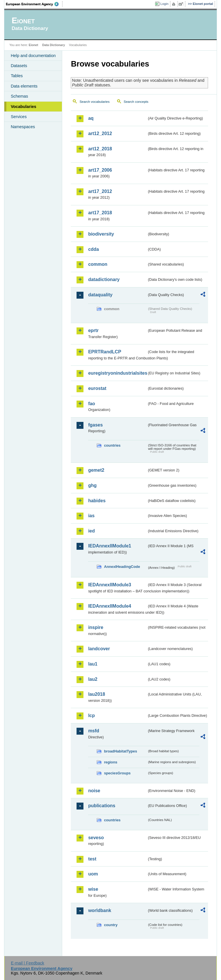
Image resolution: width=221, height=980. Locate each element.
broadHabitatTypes (120, 751)
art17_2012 (100, 191)
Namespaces (23, 127)
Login (164, 4)
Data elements (24, 86)
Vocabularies (23, 107)
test (92, 859)
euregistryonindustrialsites (117, 373)
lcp (91, 715)
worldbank (100, 910)
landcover (99, 649)
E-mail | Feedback (28, 963)
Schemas (19, 96)
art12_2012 (100, 133)
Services (19, 117)
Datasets (19, 66)
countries (112, 445)
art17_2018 (100, 213)
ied (91, 531)
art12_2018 (100, 149)
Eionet (34, 45)
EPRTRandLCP (105, 352)
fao (92, 404)
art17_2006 (100, 170)
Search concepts (136, 102)
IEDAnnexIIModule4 (109, 606)
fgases (95, 425)
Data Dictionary (54, 45)
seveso (96, 838)
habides (97, 501)
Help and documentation (33, 56)
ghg (92, 485)
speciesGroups (117, 773)
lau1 (93, 664)
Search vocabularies (94, 102)
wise (93, 889)
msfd (94, 731)
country (111, 925)
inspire (96, 627)
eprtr (93, 330)
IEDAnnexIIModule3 (109, 585)
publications (102, 806)
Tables (17, 76)
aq (91, 118)
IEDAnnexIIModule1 (109, 546)
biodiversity (101, 234)
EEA (34, 4)
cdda (93, 249)
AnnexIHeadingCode (122, 567)
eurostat (97, 388)
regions (110, 762)
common (98, 264)
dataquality (100, 295)
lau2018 (97, 694)
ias (91, 516)
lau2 (93, 679)
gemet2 (96, 470)
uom (93, 874)
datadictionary (104, 279)
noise (94, 791)
